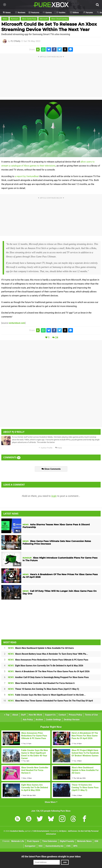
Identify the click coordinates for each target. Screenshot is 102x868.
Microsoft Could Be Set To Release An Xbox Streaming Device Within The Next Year (49, 27)
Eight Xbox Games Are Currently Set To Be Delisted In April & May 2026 (46, 666)
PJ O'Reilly (16, 41)
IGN (96, 841)
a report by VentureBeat (27, 176)
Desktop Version (72, 720)
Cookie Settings (53, 720)
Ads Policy (28, 720)
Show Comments (51, 469)
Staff (23, 715)
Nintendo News (84, 841)
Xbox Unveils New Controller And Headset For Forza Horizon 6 (41, 683)
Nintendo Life (18, 841)
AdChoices (72, 831)
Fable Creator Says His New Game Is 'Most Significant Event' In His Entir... (47, 695)
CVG (68, 846)
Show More (51, 802)
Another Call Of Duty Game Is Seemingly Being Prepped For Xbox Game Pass (48, 677)
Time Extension (50, 841)
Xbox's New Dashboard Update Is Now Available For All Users (41, 648)
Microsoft (44, 19)
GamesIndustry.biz (55, 846)
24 (57, 337)
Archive (39, 720)
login (54, 496)
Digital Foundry (67, 841)
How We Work (35, 715)
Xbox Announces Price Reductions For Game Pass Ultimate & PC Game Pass (48, 660)
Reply (59, 448)
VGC (41, 846)
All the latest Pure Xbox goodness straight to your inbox (51, 857)
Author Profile (45, 448)
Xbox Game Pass (29, 19)
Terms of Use (91, 715)
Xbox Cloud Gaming (59, 19)
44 (17, 581)
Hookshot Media (17, 831)
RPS (75, 846)
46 (17, 564)
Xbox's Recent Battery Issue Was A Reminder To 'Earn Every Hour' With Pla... (48, 654)
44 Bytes (63, 831)
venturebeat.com (17, 323)
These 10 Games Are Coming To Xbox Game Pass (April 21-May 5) (43, 689)
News (5, 19)
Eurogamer (30, 846)
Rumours (15, 19)
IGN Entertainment (41, 831)
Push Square (33, 841)
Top (7, 715)
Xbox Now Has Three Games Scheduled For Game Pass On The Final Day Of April (50, 701)
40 (17, 598)
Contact (62, 715)
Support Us (50, 715)
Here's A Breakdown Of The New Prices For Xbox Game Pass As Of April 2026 (49, 671)
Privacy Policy (75, 715)
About (15, 715)
